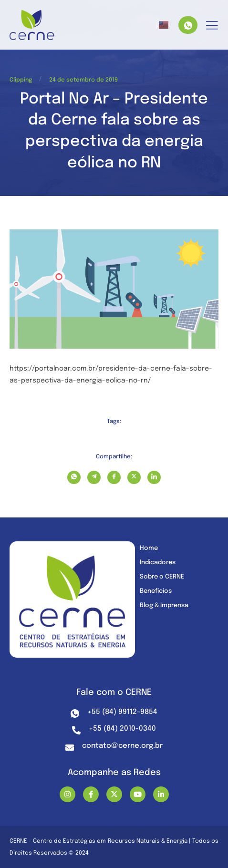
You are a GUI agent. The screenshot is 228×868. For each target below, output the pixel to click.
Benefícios (156, 591)
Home (149, 548)
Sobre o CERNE (162, 577)
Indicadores (158, 563)
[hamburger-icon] (212, 26)
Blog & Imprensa (164, 605)
